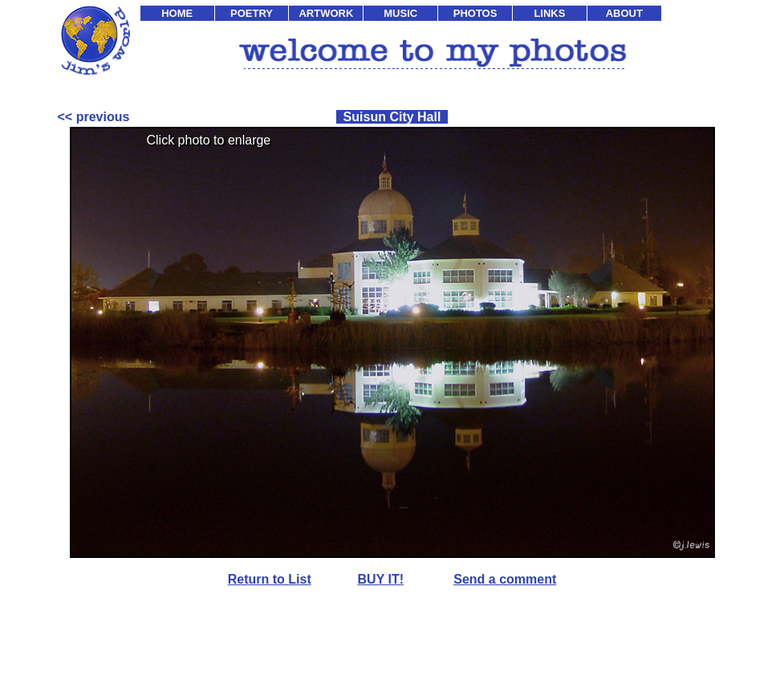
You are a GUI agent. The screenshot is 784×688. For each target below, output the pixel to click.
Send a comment (505, 579)
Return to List (270, 579)
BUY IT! (381, 579)
